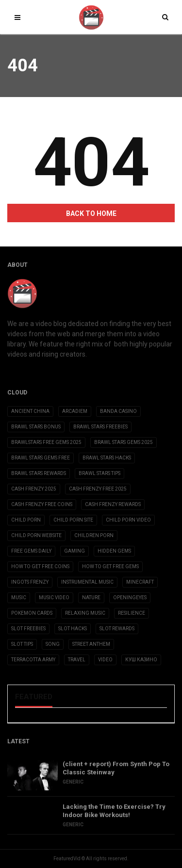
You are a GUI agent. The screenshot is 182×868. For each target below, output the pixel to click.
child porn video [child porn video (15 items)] (128, 520)
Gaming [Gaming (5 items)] (74, 551)
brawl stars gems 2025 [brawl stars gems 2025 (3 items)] (124, 442)
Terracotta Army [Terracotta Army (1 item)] (33, 660)
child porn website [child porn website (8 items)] (36, 535)
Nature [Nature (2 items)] (91, 598)
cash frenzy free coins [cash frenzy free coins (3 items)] (42, 504)
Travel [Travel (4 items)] (77, 660)
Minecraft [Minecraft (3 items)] (140, 582)
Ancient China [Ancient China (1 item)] (30, 411)
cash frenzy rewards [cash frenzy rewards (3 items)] (113, 504)
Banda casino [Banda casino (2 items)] (118, 411)
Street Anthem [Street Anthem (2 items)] (91, 644)
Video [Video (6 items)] (105, 660)
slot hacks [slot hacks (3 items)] (73, 629)
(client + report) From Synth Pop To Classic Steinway (116, 768)
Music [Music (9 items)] (19, 598)
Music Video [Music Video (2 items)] (54, 598)
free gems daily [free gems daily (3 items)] (31, 551)
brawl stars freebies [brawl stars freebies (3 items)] (100, 427)
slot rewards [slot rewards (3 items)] (117, 629)
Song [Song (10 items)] (53, 644)
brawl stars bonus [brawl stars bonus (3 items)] (36, 427)
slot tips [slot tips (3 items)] (22, 644)
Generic (73, 782)
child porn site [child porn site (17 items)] (73, 520)
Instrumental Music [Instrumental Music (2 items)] (87, 582)
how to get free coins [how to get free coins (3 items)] (40, 566)
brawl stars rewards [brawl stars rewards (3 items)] (39, 473)
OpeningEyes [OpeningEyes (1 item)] (130, 598)
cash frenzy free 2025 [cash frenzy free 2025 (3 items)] (98, 489)
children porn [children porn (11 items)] (94, 535)
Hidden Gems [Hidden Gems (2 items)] (114, 551)
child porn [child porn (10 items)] (26, 520)
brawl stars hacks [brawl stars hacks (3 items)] (107, 458)
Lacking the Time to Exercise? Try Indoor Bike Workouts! (114, 811)
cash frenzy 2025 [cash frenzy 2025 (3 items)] (34, 489)
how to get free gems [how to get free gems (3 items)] (110, 566)
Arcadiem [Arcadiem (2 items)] (75, 411)
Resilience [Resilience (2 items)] (132, 613)
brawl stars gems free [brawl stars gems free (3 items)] (41, 458)
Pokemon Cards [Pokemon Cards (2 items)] (32, 613)
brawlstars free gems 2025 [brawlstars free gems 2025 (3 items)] (46, 442)
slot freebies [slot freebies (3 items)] (28, 629)
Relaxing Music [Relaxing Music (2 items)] (85, 613)
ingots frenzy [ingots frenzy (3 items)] (30, 582)
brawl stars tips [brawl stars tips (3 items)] (99, 473)
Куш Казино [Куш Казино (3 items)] (141, 660)
